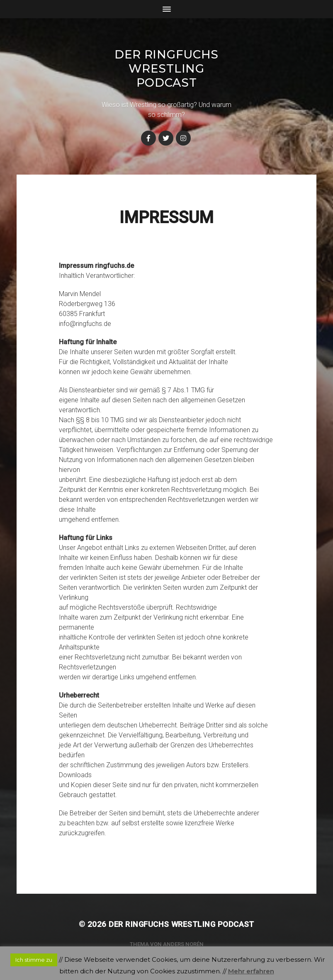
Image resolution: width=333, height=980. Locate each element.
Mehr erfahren (251, 971)
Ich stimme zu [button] (34, 960)
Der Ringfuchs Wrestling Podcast (166, 68)
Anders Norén (183, 944)
